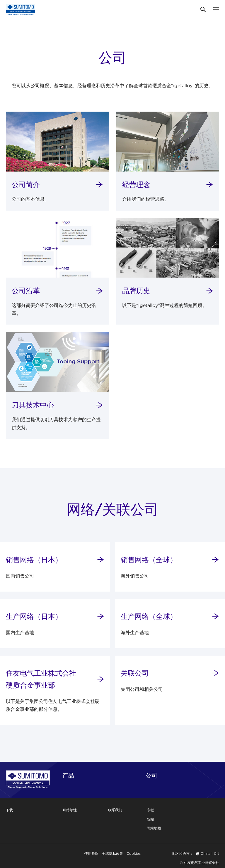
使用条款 (91, 853)
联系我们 (115, 810)
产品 (68, 775)
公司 (151, 775)
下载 (9, 810)
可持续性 (70, 810)
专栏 (150, 810)
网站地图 (154, 828)
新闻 (150, 819)
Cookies (134, 853)
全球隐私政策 (112, 853)
